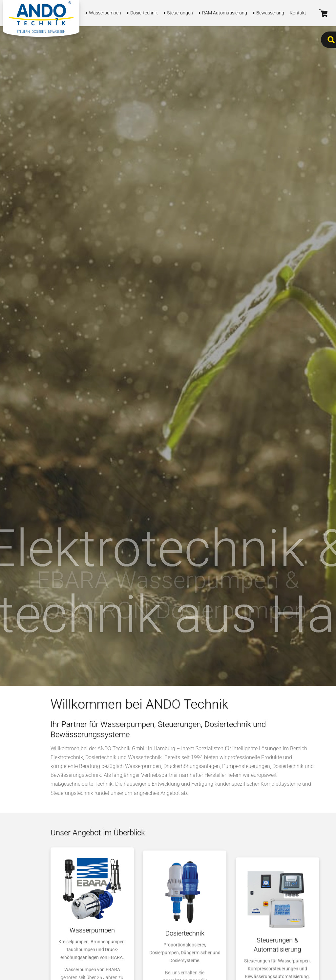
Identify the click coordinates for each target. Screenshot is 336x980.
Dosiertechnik (144, 13)
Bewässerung (270, 13)
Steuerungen (180, 13)
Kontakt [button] (298, 13)
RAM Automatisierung (225, 13)
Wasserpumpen (105, 13)
